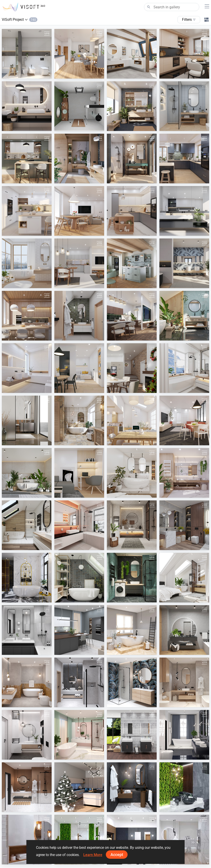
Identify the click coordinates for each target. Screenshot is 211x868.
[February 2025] (132, 211)
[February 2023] (27, 525)
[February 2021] (184, 735)
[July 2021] (79, 682)
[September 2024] (79, 263)
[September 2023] (79, 420)
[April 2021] (27, 735)
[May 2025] (184, 159)
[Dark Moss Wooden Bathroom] (184, 787)
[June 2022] (27, 630)
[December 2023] (132, 368)
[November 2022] (184, 525)
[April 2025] (27, 211)
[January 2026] (132, 54)
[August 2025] (27, 159)
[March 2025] (79, 211)
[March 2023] (184, 473)
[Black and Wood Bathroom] (132, 840)
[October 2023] (27, 420)
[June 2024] (27, 316)
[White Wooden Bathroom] (27, 840)
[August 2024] (132, 263)
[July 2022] (184, 578)
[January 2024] (79, 368)
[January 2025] (184, 211)
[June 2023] (27, 473)
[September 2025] (184, 106)
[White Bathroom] (184, 840)
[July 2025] (79, 159)
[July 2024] (184, 263)
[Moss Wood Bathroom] (79, 840)
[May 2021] (184, 682)
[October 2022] (27, 578)
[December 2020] (79, 787)
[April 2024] (132, 316)
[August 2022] (132, 578)
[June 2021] (132, 682)
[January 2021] (27, 787)
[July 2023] (184, 420)
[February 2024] (27, 368)
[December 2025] (184, 54)
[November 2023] (184, 368)
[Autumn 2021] (184, 630)
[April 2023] (132, 473)
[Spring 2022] (79, 630)
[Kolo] (132, 735)
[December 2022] (132, 525)
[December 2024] (27, 263)
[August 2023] (132, 420)
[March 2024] (184, 316)
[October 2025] (132, 106)
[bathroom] (79, 106)
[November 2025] (27, 106)
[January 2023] (79, 525)
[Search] (172, 7)
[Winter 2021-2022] (132, 630)
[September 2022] (79, 578)
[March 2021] (79, 735)
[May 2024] (79, 316)
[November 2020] (132, 787)
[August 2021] (27, 682)
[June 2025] (132, 159)
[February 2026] (79, 54)
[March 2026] (27, 54)
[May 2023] (79, 473)
